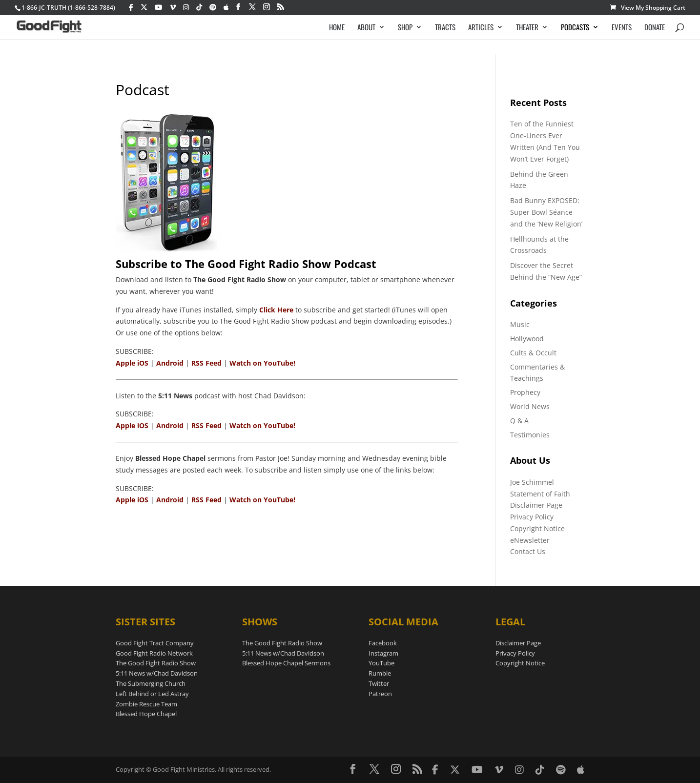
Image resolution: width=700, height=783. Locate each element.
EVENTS (622, 28)
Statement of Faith (540, 494)
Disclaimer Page (536, 505)
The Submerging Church (151, 683)
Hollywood (527, 339)
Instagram (383, 653)
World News (530, 406)
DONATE (655, 28)
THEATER (527, 28)
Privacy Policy (532, 517)
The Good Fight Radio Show (156, 663)
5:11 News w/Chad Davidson (157, 673)
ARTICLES (481, 28)
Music (520, 324)
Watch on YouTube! (262, 363)
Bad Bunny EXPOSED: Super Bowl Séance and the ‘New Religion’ (546, 212)
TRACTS (445, 28)
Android (170, 363)
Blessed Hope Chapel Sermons (286, 663)
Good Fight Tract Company (155, 643)
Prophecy (525, 392)
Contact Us (528, 551)
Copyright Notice (537, 528)
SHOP (405, 28)
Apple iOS (132, 363)
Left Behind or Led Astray (152, 694)
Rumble (380, 673)
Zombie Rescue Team (146, 704)
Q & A (519, 421)
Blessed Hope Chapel (146, 714)
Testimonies (530, 435)
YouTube (381, 663)
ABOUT (366, 28)
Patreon (380, 694)
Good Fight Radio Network (154, 653)
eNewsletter (530, 540)
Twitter (379, 683)
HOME (337, 28)
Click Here (276, 310)
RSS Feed (206, 363)
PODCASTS (575, 28)
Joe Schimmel (532, 482)
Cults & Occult (533, 353)
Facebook (383, 643)
